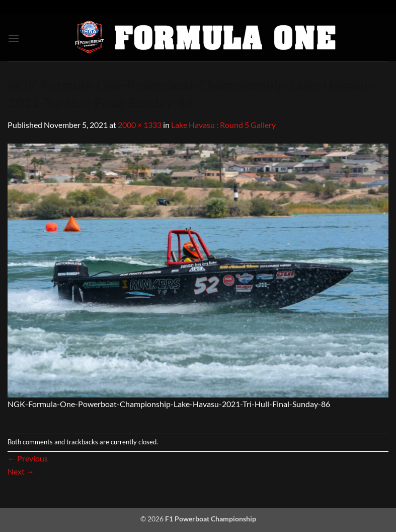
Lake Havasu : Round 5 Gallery (223, 125)
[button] (14, 38)
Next (21, 471)
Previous (28, 458)
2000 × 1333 (140, 125)
